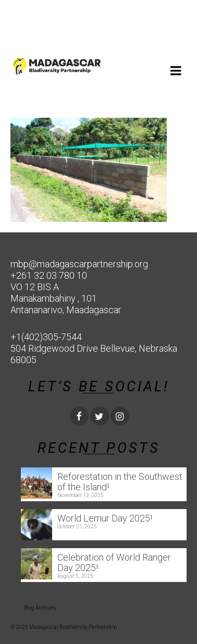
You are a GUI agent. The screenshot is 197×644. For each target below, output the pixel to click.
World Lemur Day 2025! (105, 518)
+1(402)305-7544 (46, 337)
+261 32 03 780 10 (49, 275)
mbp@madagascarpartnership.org (79, 264)
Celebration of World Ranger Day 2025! (114, 562)
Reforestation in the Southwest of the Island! (120, 482)
